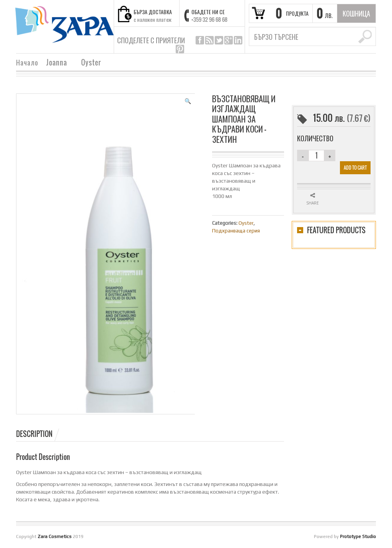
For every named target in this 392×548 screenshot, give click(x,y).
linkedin (238, 40)
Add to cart (355, 168)
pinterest (180, 49)
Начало (27, 62)
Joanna (57, 63)
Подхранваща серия (236, 231)
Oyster (91, 63)
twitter (219, 40)
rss (209, 40)
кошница (356, 13)
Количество (315, 138)
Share (313, 203)
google (229, 40)
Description (34, 434)
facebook (200, 40)
